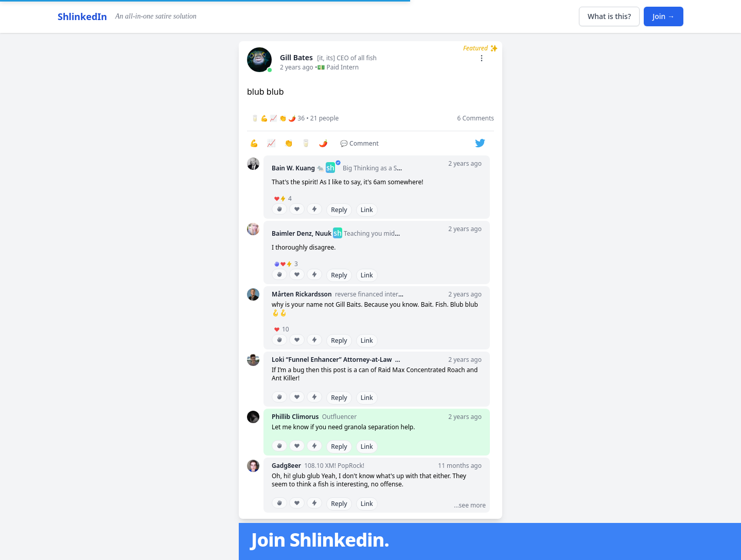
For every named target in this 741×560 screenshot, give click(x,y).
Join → (664, 16)
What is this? (609, 16)
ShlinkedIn (82, 16)
